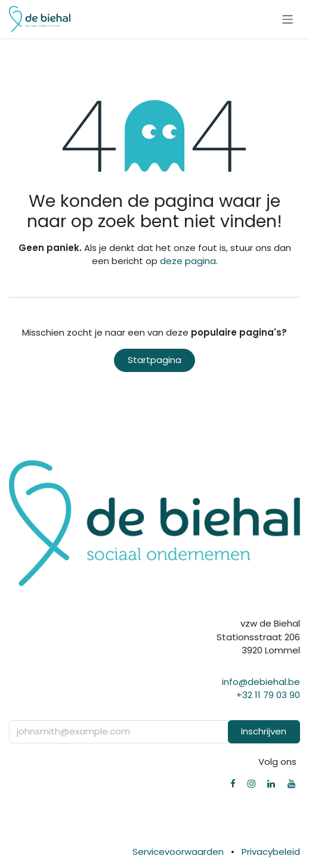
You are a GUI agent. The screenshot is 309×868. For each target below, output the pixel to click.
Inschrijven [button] (264, 731)
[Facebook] (233, 784)
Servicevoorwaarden (178, 852)
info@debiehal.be (261, 682)
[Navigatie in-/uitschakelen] (288, 19)
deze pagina (188, 261)
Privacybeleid (271, 852)
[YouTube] (291, 784)
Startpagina (154, 360)
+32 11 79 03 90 (268, 695)
